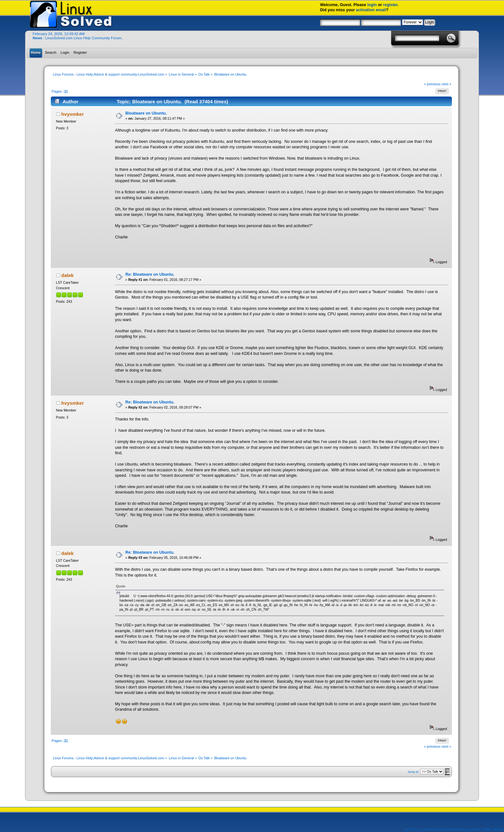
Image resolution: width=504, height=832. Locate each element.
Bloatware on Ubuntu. (146, 113)
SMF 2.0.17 (413, 829)
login (372, 5)
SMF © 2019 (433, 829)
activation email (371, 10)
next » (447, 84)
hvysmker (73, 114)
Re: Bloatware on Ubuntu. (150, 274)
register (390, 5)
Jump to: (414, 772)
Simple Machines (456, 829)
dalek (67, 275)
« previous (432, 84)
